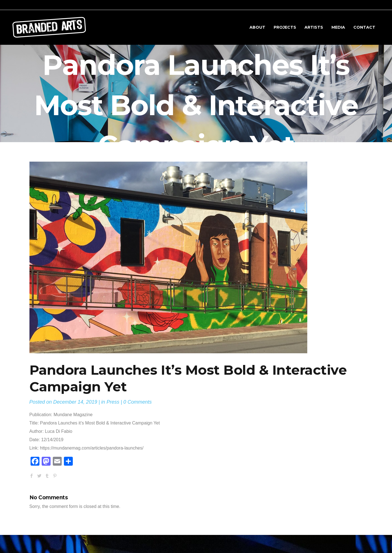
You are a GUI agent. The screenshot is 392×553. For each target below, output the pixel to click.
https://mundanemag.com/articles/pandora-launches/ (92, 448)
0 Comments (138, 402)
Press (113, 402)
